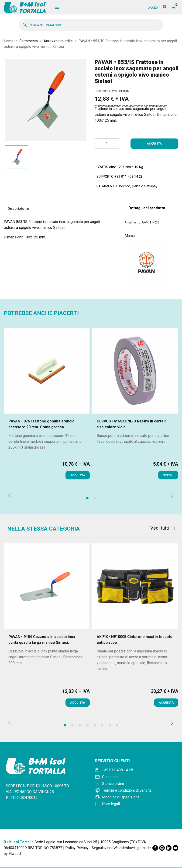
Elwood (15, 855)
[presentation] (10, 498)
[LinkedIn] (169, 850)
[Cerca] (91, 27)
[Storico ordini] (137, 785)
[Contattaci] (137, 778)
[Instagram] (162, 850)
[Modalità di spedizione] (137, 799)
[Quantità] (107, 145)
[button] (87, 500)
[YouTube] (175, 850)
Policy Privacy (77, 849)
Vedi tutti (163, 529)
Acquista (154, 145)
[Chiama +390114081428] (137, 772)
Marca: (130, 237)
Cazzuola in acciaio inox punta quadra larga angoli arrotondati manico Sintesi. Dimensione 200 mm (46, 658)
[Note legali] (137, 805)
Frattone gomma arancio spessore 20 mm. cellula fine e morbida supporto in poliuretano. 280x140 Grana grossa (45, 443)
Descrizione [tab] (18, 210)
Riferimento (102, 92)
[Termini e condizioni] (137, 792)
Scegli (168, 477)
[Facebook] (155, 850)
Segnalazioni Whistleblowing (115, 849)
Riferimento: (133, 224)
